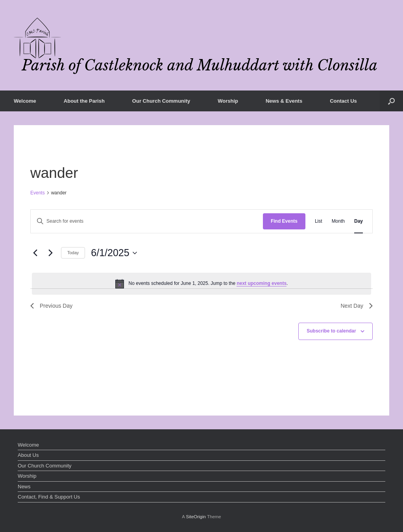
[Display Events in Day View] (359, 221)
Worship (228, 101)
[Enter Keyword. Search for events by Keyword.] (147, 221)
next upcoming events (262, 283)
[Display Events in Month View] (338, 221)
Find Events (284, 221)
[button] (391, 101)
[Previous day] (35, 253)
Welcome (25, 101)
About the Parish (84, 101)
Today (73, 253)
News (24, 487)
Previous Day (51, 306)
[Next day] (50, 253)
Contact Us (343, 101)
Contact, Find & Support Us (49, 497)
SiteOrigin (196, 517)
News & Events (284, 101)
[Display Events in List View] (319, 221)
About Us (28, 455)
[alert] (201, 284)
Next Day (357, 306)
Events (38, 193)
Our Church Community (161, 101)
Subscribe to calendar (331, 331)
